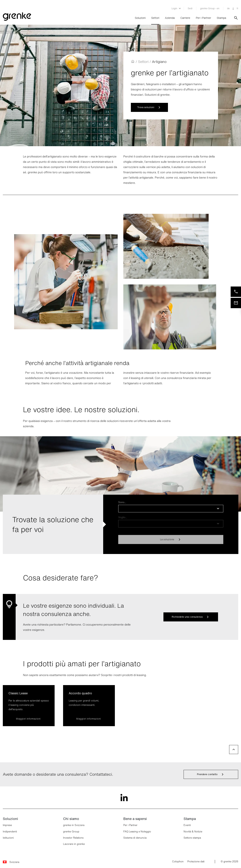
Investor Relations (73, 838)
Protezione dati (196, 862)
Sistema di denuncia (135, 838)
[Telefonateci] (236, 292)
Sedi (190, 8)
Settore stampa (192, 838)
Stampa (221, 18)
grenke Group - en (210, 8)
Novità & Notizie (193, 832)
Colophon (178, 862)
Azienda (170, 18)
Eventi (187, 825)
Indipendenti (10, 832)
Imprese (7, 825)
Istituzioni (8, 838)
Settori (155, 18)
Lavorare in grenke (74, 844)
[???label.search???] (236, 18)
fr (237, 8)
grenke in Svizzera (74, 825)
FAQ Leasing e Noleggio (137, 832)
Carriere (185, 18)
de (228, 8)
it (233, 8)
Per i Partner (203, 18)
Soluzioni (140, 18)
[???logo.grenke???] (17, 18)
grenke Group (71, 832)
